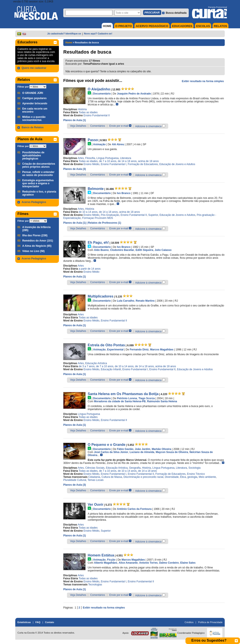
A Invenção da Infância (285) (36, 229)
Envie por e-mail (119, 126)
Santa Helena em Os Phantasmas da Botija (123, 394)
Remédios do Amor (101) (38, 241)
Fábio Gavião (125, 449)
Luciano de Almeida (142, 452)
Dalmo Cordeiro (169, 563)
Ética (183, 477)
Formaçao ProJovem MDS (98, 218)
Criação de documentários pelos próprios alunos (39, 165)
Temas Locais (95, 480)
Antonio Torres (148, 563)
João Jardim (143, 449)
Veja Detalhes (78, 126)
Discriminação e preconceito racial (143, 477)
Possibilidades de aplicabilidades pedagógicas (33, 156)
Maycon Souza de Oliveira (172, 452)
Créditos (189, 622)
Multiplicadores (100, 296)
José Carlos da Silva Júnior (111, 452)
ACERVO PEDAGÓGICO (152, 26)
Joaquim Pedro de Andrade (134, 94)
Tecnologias (95, 585)
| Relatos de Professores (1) (104, 223)
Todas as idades (88, 112)
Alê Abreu (118, 144)
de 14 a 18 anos (127, 161)
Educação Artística (96, 363)
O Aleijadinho (99, 89)
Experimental (115, 350)
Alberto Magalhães (106, 563)
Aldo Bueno (101, 250)
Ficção (111, 560)
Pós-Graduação (110, 215)
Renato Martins (145, 301)
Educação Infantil (111, 369)
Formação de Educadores (143, 164)
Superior (153, 215)
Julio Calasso (163, 250)
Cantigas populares (34, 98)
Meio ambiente (207, 477)
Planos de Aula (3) (75, 169)
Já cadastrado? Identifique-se (64, 34)
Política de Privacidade (210, 622)
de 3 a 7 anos (87, 366)
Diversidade (172, 477)
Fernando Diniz (139, 350)
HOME (107, 26)
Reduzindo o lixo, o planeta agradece (39, 193)
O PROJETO (124, 26)
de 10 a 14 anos (88, 212)
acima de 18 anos (148, 161)
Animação (99, 144)
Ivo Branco (124, 193)
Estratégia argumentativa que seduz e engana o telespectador (38, 183)
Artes (81, 158)
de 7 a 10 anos (108, 161)
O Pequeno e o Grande (106, 445)
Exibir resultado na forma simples (203, 81)
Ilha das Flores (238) (35, 235)
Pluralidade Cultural (75, 480)
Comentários (98, 126)
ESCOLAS (203, 26)
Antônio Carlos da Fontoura (134, 509)
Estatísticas (24, 622)
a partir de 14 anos (90, 269)
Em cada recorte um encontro (35, 110)
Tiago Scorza (147, 398)
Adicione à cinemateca (148, 126)
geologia (192, 477)
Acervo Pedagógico (34, 202)
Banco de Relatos (33, 127)
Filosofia (90, 158)
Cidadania (94, 477)
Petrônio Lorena (127, 398)
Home (69, 42)
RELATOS (220, 26)
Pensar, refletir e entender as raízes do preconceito (38, 174)
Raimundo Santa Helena (162, 401)
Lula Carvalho (126, 301)
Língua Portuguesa (107, 158)
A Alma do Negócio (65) (37, 246)
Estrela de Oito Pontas (106, 345)
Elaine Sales (188, 563)
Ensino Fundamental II (97, 115)
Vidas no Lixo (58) (33, 251)
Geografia (135, 468)
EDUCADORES (182, 26)
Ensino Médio (92, 164)
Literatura (126, 158)
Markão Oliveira (161, 449)
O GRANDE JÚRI (33, 93)
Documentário (102, 94)
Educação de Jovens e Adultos (177, 164)
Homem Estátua (101, 555)
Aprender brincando (35, 103)
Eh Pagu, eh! (98, 243)
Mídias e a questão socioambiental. (34, 118)
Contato (50, 622)
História (82, 109)
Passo (93, 140)
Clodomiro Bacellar (122, 250)
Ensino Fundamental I (114, 164)
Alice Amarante (128, 563)
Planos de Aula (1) (75, 120)
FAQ (38, 622)
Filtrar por (23, 87)
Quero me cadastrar (34, 68)
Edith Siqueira (144, 250)
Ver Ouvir (95, 505)
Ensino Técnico (196, 474)
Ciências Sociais (95, 468)
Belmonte (96, 189)
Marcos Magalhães (162, 350)
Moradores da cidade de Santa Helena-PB (120, 401)
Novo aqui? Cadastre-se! (98, 34)
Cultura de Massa (112, 477)
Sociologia (195, 468)
